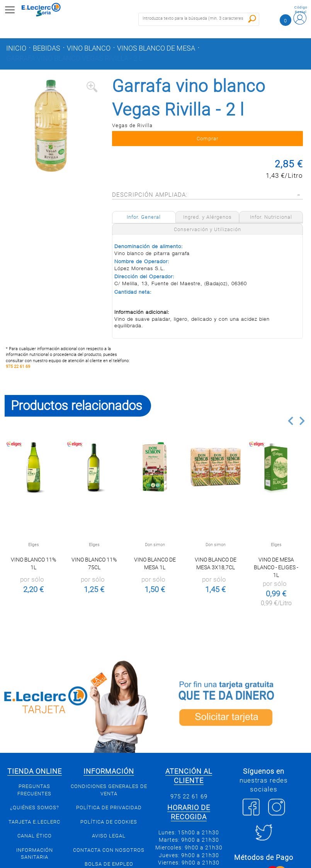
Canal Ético (35, 836)
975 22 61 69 (18, 367)
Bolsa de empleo (109, 864)
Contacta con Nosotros (109, 850)
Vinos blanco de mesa (156, 48)
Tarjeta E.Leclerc (34, 822)
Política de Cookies (109, 822)
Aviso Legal (109, 836)
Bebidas (47, 48)
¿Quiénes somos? (35, 808)
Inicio (16, 48)
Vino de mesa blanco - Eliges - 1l (276, 567)
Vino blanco (89, 48)
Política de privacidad (109, 808)
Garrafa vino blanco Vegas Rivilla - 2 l (74, 58)
